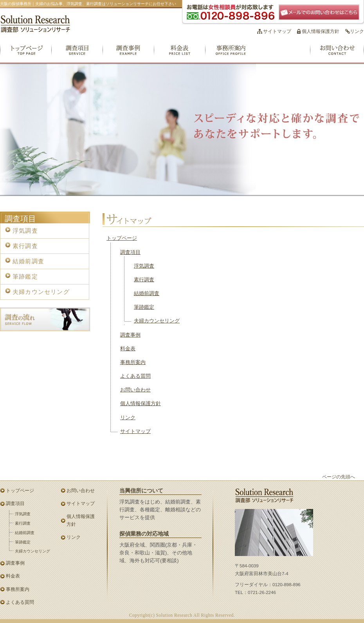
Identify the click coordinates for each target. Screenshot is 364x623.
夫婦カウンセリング (157, 321)
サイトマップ (277, 31)
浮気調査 (144, 266)
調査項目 (77, 54)
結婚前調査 (147, 293)
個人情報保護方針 (321, 31)
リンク (357, 31)
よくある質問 (283, 54)
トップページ (26, 54)
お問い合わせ (337, 54)
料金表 (179, 54)
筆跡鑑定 (144, 307)
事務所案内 (231, 54)
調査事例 (128, 54)
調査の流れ (45, 319)
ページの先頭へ (339, 477)
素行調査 (144, 280)
